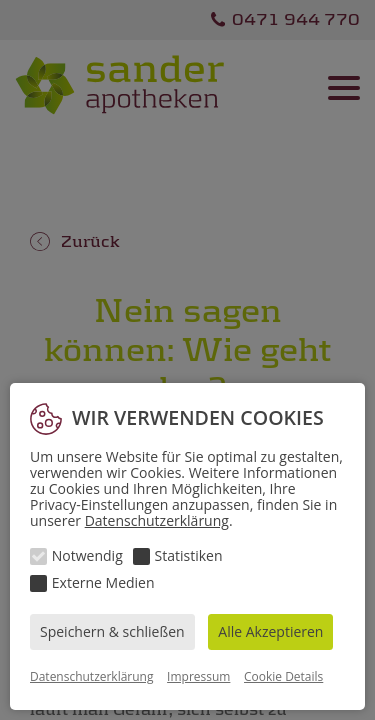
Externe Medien (103, 582)
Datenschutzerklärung (157, 520)
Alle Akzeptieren (270, 631)
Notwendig (87, 555)
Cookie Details (283, 676)
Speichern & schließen (112, 631)
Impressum (198, 676)
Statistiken (189, 555)
